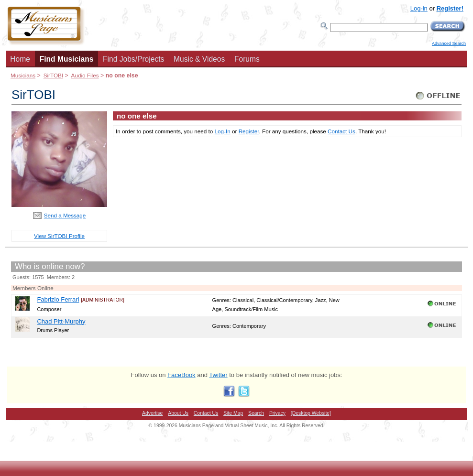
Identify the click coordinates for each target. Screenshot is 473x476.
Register (249, 131)
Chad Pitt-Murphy (61, 321)
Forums (247, 59)
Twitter (218, 375)
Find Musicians (67, 59)
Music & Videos (199, 59)
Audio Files (85, 75)
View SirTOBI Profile (59, 236)
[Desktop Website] (311, 413)
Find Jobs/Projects (133, 59)
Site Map (233, 413)
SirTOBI (53, 75)
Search (256, 413)
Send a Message (65, 215)
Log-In (223, 131)
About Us (178, 413)
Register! (450, 8)
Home (20, 59)
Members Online (33, 288)
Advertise (152, 413)
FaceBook (181, 375)
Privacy (277, 413)
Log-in (419, 8)
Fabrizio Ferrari (58, 299)
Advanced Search (449, 43)
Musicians (23, 75)
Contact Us (341, 131)
